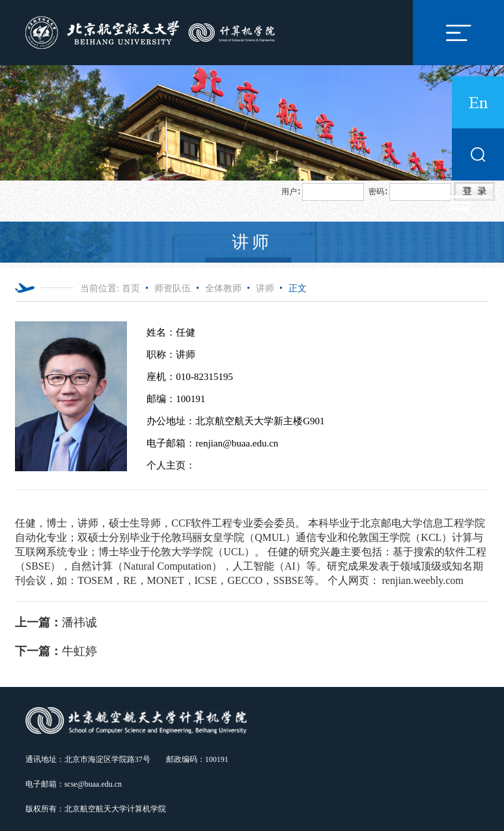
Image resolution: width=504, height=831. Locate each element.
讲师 (265, 288)
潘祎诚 (56, 622)
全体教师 (223, 288)
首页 (131, 288)
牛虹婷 (56, 651)
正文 (298, 288)
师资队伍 (173, 288)
